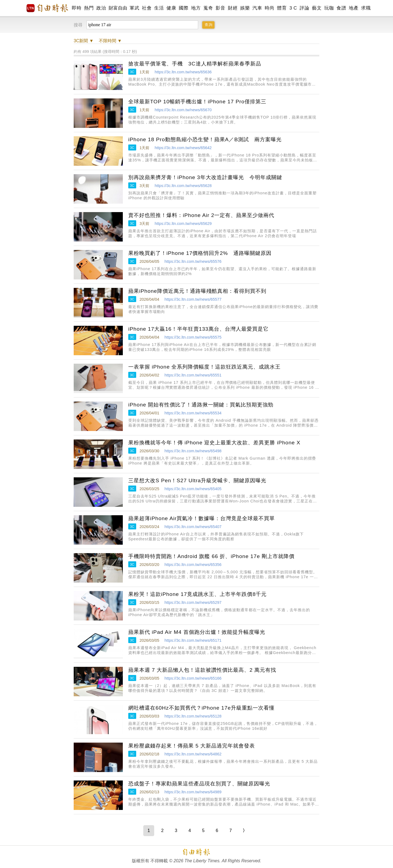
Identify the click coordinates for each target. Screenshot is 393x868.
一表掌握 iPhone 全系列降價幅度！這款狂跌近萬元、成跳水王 (204, 367)
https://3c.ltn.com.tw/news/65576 (193, 261)
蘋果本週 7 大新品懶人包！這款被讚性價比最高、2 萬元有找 (202, 670)
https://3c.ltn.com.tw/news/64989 (193, 792)
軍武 (134, 8)
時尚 (270, 8)
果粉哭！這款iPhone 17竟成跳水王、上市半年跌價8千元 (197, 594)
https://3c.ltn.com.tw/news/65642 (183, 148)
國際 (184, 8)
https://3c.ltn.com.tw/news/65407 (193, 527)
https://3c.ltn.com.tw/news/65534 (193, 413)
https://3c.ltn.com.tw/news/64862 (193, 754)
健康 (171, 8)
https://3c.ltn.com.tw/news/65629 (183, 224)
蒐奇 (208, 8)
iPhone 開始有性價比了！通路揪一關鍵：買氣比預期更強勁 (201, 405)
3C (132, 72)
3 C (293, 8)
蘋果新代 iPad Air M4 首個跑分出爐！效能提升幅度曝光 (197, 632)
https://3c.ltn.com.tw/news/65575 (193, 337)
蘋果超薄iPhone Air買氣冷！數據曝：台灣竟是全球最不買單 (202, 518)
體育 (282, 8)
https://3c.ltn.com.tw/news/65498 (193, 451)
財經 (233, 8)
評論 (304, 8)
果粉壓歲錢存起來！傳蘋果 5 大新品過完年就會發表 (192, 746)
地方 (196, 8)
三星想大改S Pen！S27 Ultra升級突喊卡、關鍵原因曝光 (197, 480)
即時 (77, 8)
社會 (147, 8)
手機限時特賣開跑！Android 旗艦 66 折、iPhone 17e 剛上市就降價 (211, 556)
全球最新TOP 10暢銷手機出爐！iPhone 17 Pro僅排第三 (197, 102)
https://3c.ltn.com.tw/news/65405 (193, 489)
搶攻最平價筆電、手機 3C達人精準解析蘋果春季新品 (195, 64)
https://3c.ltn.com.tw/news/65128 (193, 716)
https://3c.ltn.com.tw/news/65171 (193, 640)
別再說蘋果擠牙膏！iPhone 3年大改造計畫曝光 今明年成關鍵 (205, 177)
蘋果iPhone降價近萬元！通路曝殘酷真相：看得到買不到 (197, 291)
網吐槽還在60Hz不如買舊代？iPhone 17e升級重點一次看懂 (201, 708)
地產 (354, 8)
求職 (366, 8)
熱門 (89, 8)
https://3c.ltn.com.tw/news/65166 (193, 678)
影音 (220, 8)
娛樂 (245, 8)
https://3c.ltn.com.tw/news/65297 (193, 602)
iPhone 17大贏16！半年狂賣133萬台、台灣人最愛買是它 (198, 329)
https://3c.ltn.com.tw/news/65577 (193, 299)
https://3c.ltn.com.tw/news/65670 (183, 110)
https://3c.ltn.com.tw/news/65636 (183, 72)
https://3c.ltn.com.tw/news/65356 (193, 565)
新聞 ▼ (84, 41)
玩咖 (329, 8)
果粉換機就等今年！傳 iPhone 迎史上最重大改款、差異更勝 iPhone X (214, 443)
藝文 (317, 8)
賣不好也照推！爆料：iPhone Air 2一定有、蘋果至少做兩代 (201, 215)
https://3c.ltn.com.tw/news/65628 (183, 186)
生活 (159, 8)
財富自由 (118, 8)
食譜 (341, 8)
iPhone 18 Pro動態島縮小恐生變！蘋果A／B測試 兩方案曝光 (205, 139)
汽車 (257, 8)
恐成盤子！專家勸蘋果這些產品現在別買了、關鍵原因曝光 (199, 784)
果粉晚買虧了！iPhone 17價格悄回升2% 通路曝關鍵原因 (200, 253)
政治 (101, 8)
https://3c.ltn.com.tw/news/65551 (193, 375)
